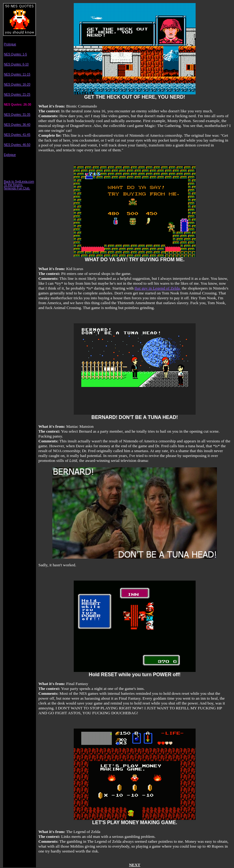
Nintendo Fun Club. (17, 188)
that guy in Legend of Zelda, (158, 288)
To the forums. (14, 185)
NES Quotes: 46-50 (17, 145)
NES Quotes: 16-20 (17, 84)
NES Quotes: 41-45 (17, 135)
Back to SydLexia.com (19, 182)
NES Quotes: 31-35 (17, 115)
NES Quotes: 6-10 (16, 64)
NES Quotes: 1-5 (16, 54)
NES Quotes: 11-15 (17, 74)
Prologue (10, 44)
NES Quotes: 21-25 (17, 95)
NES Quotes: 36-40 (17, 125)
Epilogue (10, 155)
